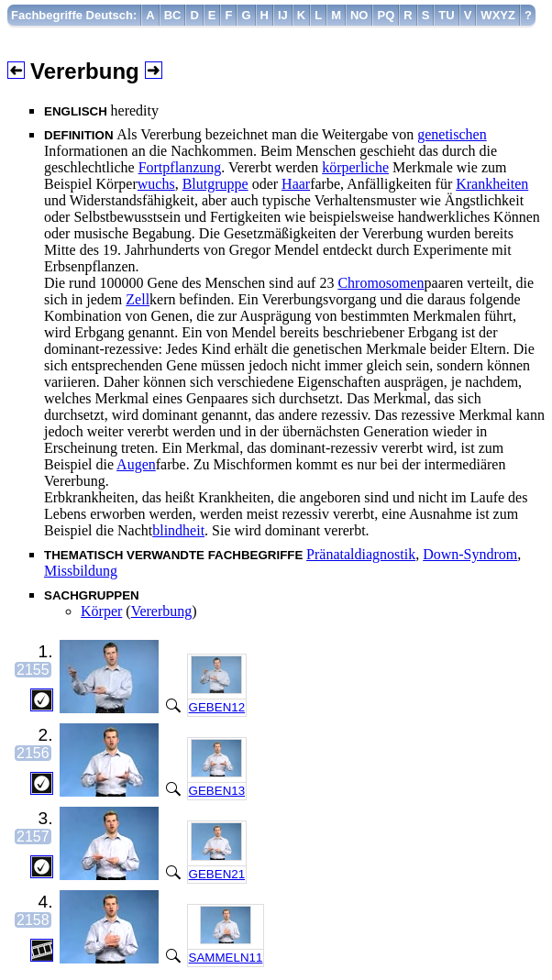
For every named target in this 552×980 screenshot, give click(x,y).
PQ (386, 15)
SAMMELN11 (226, 958)
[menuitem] (74, 15)
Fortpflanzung (180, 167)
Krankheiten (492, 184)
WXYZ (498, 15)
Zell (138, 299)
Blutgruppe (215, 184)
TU (446, 15)
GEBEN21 (217, 874)
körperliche (355, 167)
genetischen (452, 134)
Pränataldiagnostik (361, 554)
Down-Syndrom (470, 554)
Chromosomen (381, 283)
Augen (136, 464)
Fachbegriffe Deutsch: (74, 15)
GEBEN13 (217, 791)
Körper (101, 611)
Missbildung (81, 571)
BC (173, 15)
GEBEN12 (217, 707)
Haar (296, 184)
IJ (283, 15)
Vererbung (162, 611)
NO (359, 15)
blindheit (178, 530)
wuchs (156, 184)
